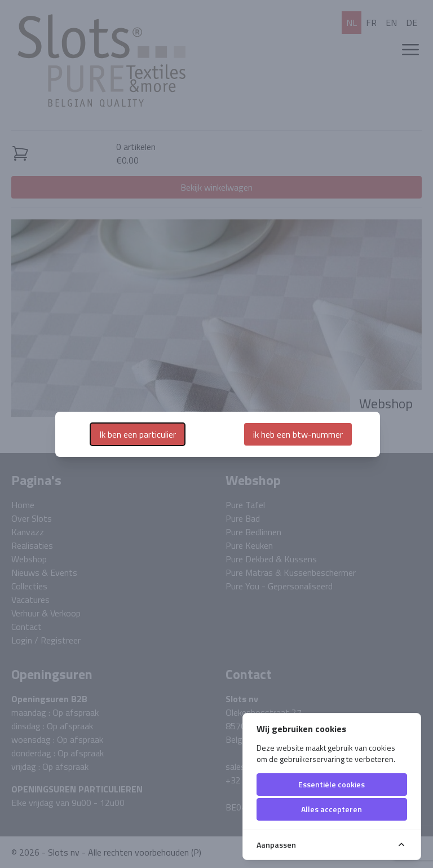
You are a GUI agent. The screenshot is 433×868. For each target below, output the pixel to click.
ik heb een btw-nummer (298, 434)
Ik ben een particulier (138, 434)
